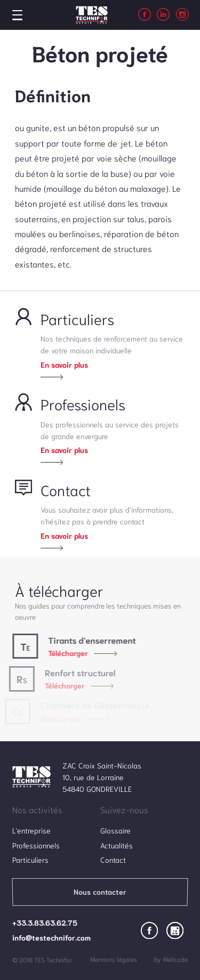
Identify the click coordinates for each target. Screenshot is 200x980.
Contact (113, 860)
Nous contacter (100, 892)
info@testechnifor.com (51, 937)
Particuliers (30, 860)
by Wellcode (171, 959)
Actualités (117, 845)
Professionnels (36, 845)
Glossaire (115, 830)
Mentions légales (114, 959)
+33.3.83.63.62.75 (45, 922)
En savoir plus (64, 364)
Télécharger (65, 653)
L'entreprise (31, 830)
